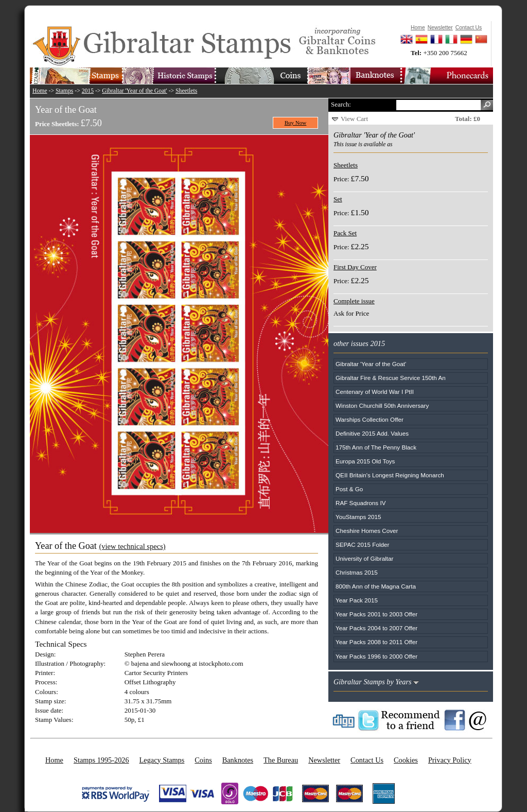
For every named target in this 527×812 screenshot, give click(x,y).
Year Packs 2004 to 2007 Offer (376, 628)
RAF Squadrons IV (361, 503)
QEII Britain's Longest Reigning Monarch (390, 475)
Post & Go (349, 489)
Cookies (406, 760)
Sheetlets (186, 91)
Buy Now (296, 123)
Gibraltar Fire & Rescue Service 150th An (391, 378)
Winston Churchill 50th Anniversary (382, 405)
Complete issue (354, 301)
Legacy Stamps (162, 760)
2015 (88, 91)
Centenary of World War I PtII (375, 392)
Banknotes (238, 760)
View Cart (354, 119)
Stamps (64, 91)
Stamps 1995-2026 (101, 760)
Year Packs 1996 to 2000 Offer (376, 656)
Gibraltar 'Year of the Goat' (134, 91)
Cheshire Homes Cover (367, 531)
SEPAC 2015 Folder (362, 545)
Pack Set (345, 233)
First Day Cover (355, 267)
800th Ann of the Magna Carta (376, 586)
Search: (341, 104)
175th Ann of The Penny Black (376, 447)
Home (40, 91)
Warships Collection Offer (370, 419)
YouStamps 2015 (358, 517)
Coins (203, 760)
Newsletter (324, 760)
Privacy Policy (450, 760)
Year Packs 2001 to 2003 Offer (376, 614)
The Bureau (281, 760)
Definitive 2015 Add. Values (372, 433)
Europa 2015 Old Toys (365, 461)
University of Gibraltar (364, 558)
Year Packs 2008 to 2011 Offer (376, 642)
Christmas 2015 (357, 572)
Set (338, 199)
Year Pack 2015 (357, 600)
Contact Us (367, 760)
